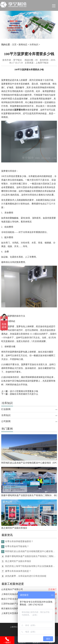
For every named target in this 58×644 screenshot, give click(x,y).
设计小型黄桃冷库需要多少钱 (24, 391)
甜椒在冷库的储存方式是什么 (24, 394)
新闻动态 (23, 45)
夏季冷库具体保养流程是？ (18, 571)
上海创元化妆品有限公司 (13, 594)
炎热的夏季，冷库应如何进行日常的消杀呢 (26, 576)
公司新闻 (6, 421)
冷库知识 (34, 45)
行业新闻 (6, 409)
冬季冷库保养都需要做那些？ (19, 541)
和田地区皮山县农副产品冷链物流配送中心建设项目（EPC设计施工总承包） (29, 463)
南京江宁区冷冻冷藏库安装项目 (16, 599)
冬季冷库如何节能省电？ (17, 546)
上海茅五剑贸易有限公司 (13, 613)
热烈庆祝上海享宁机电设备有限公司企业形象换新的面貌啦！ (31, 566)
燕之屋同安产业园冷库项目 (14, 528)
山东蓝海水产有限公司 (12, 589)
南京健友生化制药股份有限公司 (16, 609)
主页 (14, 45)
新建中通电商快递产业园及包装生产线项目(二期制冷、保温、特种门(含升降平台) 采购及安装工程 (29, 495)
